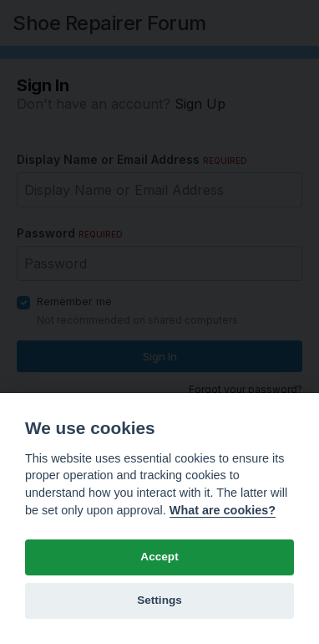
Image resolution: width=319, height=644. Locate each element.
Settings (159, 600)
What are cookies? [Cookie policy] (223, 510)
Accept (159, 557)
